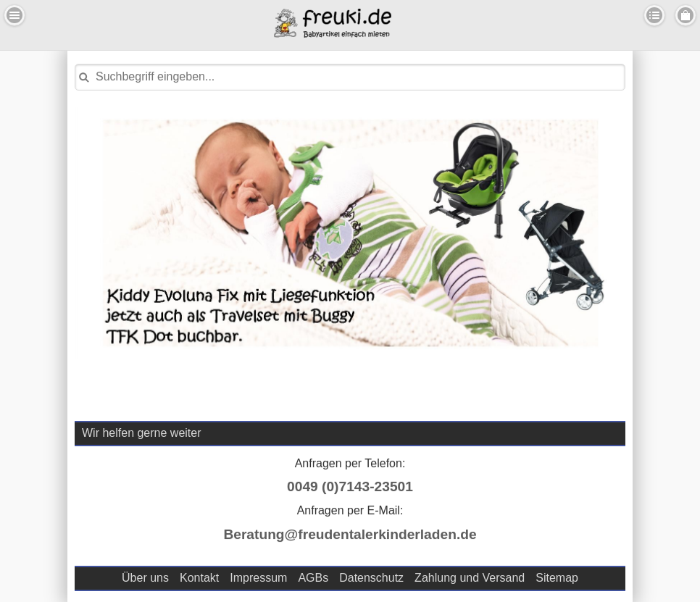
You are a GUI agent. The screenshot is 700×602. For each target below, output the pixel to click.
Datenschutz (371, 578)
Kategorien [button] (654, 15)
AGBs (313, 578)
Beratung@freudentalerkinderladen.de (350, 534)
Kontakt (199, 578)
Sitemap (557, 578)
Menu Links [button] (14, 15)
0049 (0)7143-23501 (350, 486)
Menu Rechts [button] (686, 15)
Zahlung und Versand (470, 578)
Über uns (145, 578)
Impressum (258, 578)
